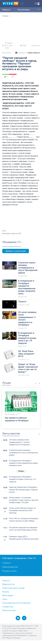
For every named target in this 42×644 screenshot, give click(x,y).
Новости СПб (16, 234)
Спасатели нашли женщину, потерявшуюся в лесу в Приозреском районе (23, 453)
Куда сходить (30, 10)
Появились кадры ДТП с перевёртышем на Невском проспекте (24, 538)
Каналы (6, 592)
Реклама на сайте (9, 571)
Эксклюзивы (17, 10)
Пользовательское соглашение (16, 603)
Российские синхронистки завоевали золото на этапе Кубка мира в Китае (23, 529)
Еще (38, 10)
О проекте (6, 563)
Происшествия (9, 610)
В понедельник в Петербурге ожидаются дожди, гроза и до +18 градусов (22, 479)
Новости (6, 10)
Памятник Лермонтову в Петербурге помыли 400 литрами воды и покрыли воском (23, 490)
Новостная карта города (13, 588)
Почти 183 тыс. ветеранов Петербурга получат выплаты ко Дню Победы (24, 520)
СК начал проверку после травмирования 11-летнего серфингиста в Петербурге (19, 442)
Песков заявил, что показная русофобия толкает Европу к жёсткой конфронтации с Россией (24, 500)
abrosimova (36, 46)
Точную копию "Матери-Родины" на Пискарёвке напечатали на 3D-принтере (22, 510)
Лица (5, 599)
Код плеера (7, 53)
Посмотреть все (12, 245)
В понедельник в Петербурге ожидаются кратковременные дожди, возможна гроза (24, 463)
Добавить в (27, 53)
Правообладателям (10, 567)
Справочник (8, 607)
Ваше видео (8, 596)
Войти (38, 4)
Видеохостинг (9, 584)
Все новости (38, 434)
